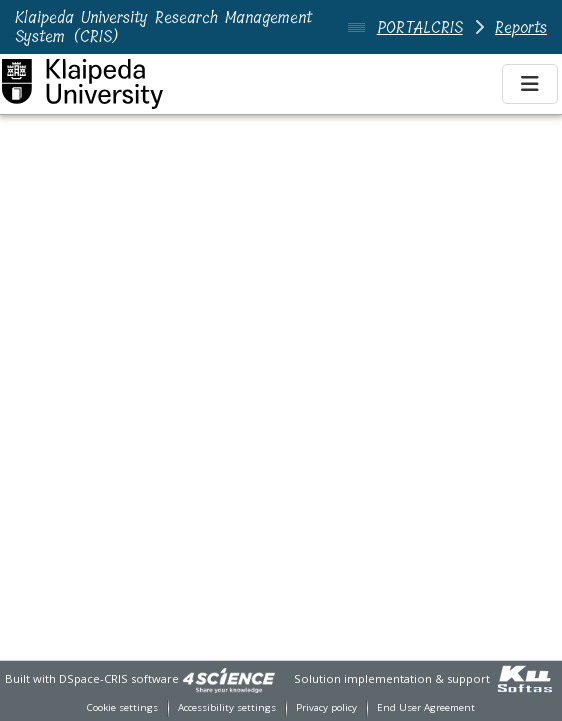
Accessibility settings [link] (227, 707)
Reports (521, 27)
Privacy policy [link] (326, 707)
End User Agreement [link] (426, 707)
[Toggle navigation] (530, 84)
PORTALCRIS (420, 27)
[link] (229, 678)
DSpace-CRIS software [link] (119, 678)
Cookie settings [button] (122, 707)
